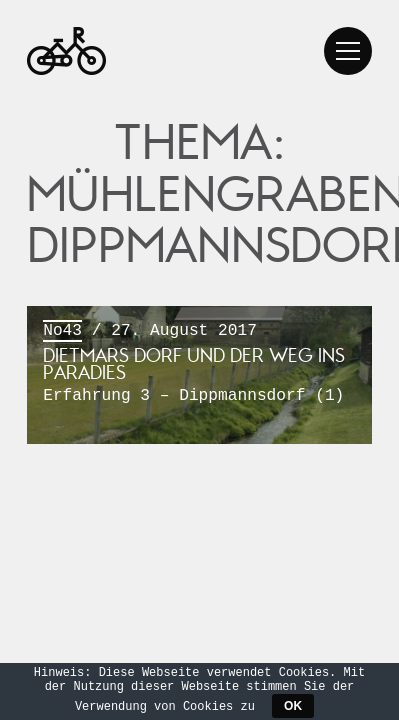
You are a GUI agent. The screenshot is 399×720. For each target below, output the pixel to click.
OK (293, 706)
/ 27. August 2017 (199, 364)
